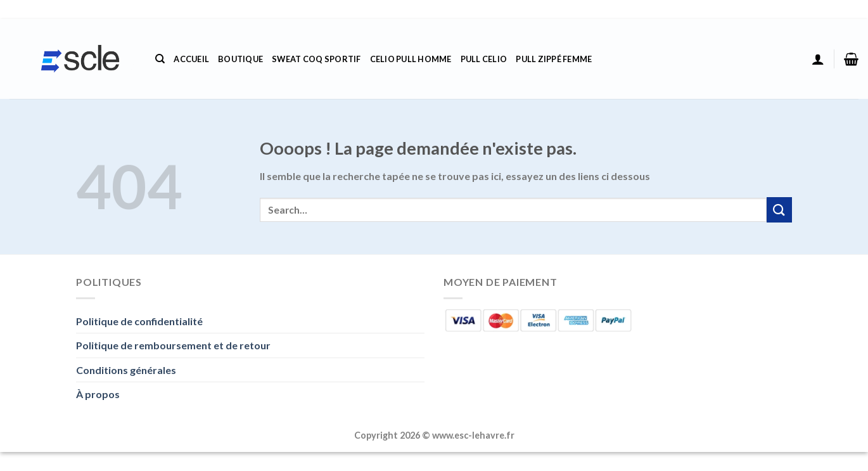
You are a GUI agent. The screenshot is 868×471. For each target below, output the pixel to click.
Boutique (240, 59)
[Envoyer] (779, 210)
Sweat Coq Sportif (316, 59)
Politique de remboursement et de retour (173, 345)
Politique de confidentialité (139, 321)
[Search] (160, 59)
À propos (98, 394)
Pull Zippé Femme (554, 59)
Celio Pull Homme (411, 59)
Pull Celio (484, 59)
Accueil (191, 59)
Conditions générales (126, 370)
